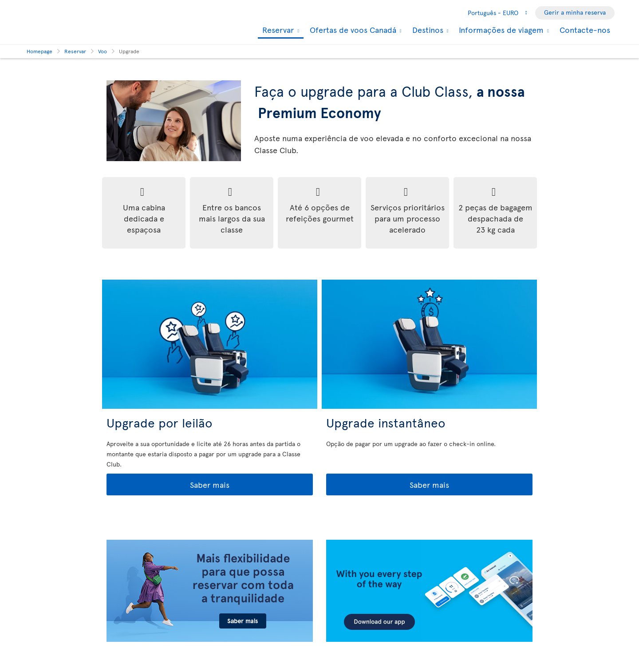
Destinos (427, 30)
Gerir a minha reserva (575, 12)
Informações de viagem (500, 30)
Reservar (277, 30)
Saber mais (169, 485)
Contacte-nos (585, 30)
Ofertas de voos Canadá (352, 30)
